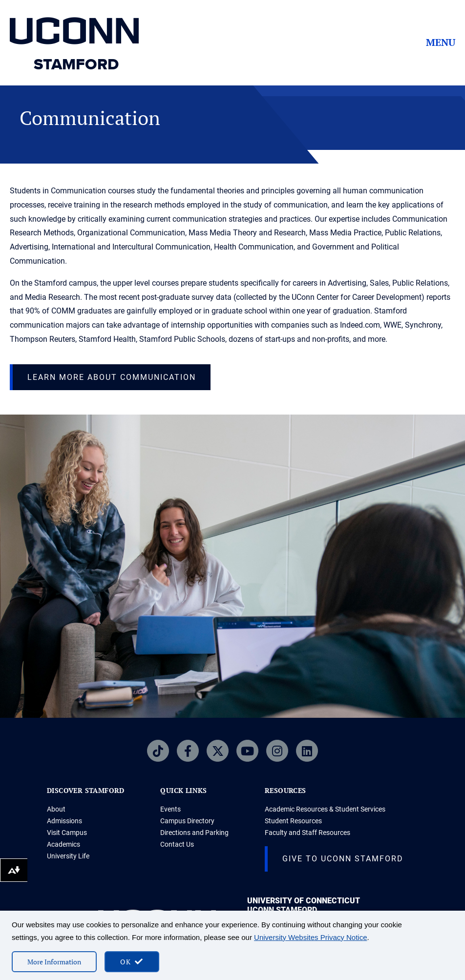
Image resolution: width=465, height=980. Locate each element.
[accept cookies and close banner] (132, 962)
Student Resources (293, 821)
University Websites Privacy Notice (310, 937)
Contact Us (177, 844)
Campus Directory (187, 821)
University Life (68, 856)
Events (170, 809)
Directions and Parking (194, 833)
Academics (63, 844)
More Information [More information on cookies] (54, 962)
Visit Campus (67, 833)
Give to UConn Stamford (343, 859)
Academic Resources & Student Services (325, 809)
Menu (441, 42)
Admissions (64, 821)
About (56, 809)
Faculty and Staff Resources (307, 833)
